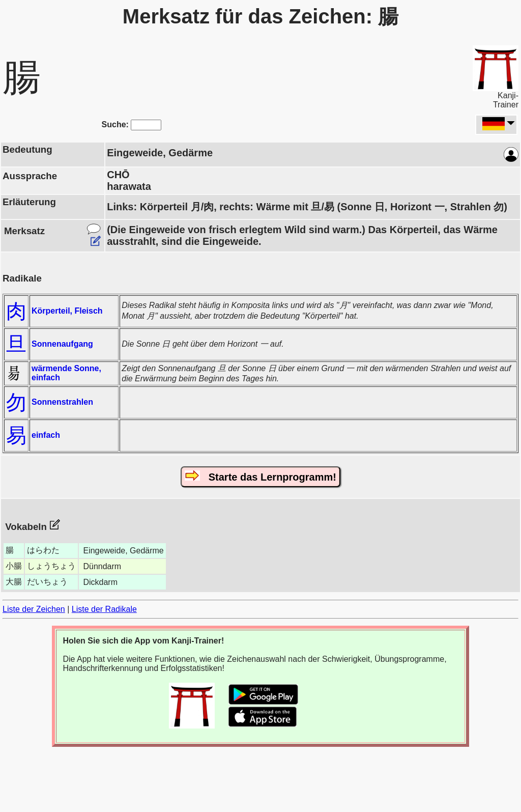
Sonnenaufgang (62, 344)
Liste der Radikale (104, 609)
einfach (46, 435)
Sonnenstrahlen (62, 402)
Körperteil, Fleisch (67, 311)
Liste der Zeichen (34, 609)
